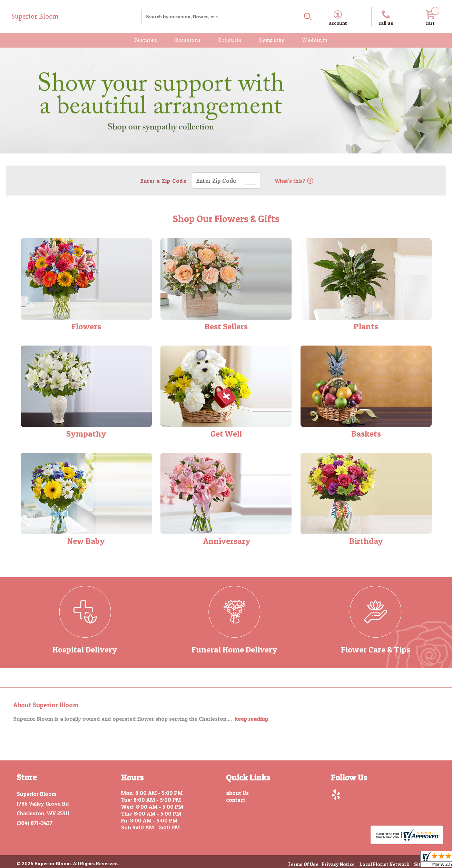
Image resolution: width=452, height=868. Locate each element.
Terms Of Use (303, 864)
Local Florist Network (384, 864)
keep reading (251, 719)
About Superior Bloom (46, 705)
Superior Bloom (35, 16)
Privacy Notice (338, 864)
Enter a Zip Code (163, 181)
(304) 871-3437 (35, 823)
